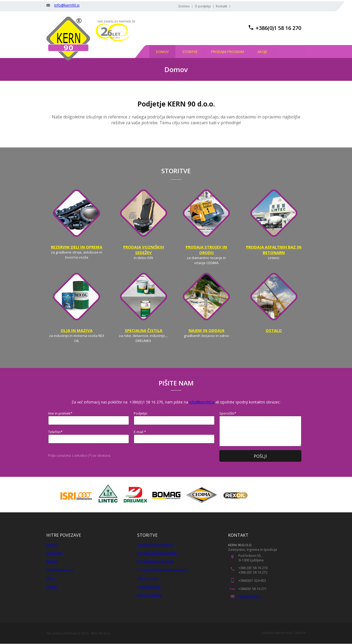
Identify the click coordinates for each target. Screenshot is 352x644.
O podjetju (54, 553)
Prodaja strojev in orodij (155, 561)
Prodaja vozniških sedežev (157, 553)
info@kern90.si (67, 5)
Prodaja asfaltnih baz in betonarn (162, 570)
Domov (52, 545)
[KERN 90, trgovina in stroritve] (68, 39)
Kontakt (52, 587)
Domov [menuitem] (184, 6)
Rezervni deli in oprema (155, 545)
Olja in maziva (148, 578)
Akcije (51, 578)
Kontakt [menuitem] (222, 6)
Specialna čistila (149, 587)
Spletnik (300, 633)
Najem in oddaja (150, 595)
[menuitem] (162, 52)
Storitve (52, 561)
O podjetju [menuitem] (203, 6)
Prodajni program (60, 570)
